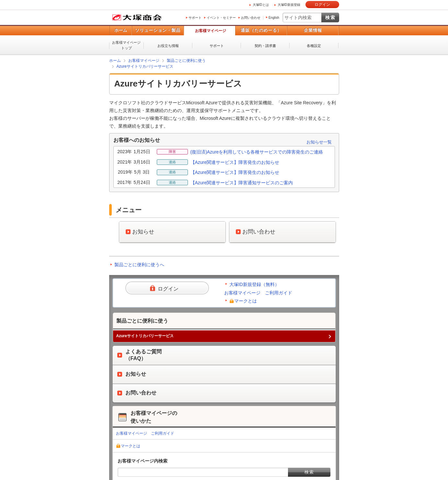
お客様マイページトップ (126, 45)
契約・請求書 (265, 46)
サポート (195, 18)
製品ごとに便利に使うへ (139, 265)
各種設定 (314, 46)
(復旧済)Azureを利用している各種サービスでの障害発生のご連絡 (257, 152)
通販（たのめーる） (261, 30)
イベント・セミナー (221, 18)
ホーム (121, 30)
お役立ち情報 (168, 46)
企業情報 (313, 30)
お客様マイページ (211, 31)
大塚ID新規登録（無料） (254, 284)
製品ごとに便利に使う (186, 61)
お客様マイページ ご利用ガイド (258, 293)
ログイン (322, 5)
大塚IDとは (261, 5)
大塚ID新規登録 (289, 5)
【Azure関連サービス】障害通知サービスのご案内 (242, 183)
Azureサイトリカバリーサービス (145, 66)
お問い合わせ (251, 18)
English (274, 18)
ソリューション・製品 (158, 30)
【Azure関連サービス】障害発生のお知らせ (235, 162)
